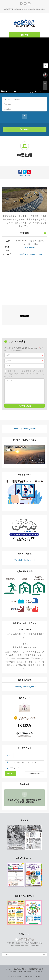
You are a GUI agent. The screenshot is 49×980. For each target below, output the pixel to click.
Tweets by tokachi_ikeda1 (24, 428)
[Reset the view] (45, 75)
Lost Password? (34, 774)
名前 (24, 355)
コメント (10, 381)
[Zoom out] (45, 88)
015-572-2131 (30, 247)
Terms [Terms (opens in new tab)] (37, 92)
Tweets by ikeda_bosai (24, 560)
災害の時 (13, 972)
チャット (39, 972)
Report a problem (44, 92)
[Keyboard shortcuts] (15, 92)
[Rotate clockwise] (47, 75)
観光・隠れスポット (26, 972)
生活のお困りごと (20, 969)
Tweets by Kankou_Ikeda (24, 686)
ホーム (8, 969)
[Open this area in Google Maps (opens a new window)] (4, 91)
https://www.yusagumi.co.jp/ (30, 254)
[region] (24, 65)
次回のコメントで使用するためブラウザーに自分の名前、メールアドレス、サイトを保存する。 (24, 374)
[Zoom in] (45, 83)
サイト (9, 366)
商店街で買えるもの (36, 969)
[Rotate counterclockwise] (43, 75)
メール (24, 361)
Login (8, 755)
